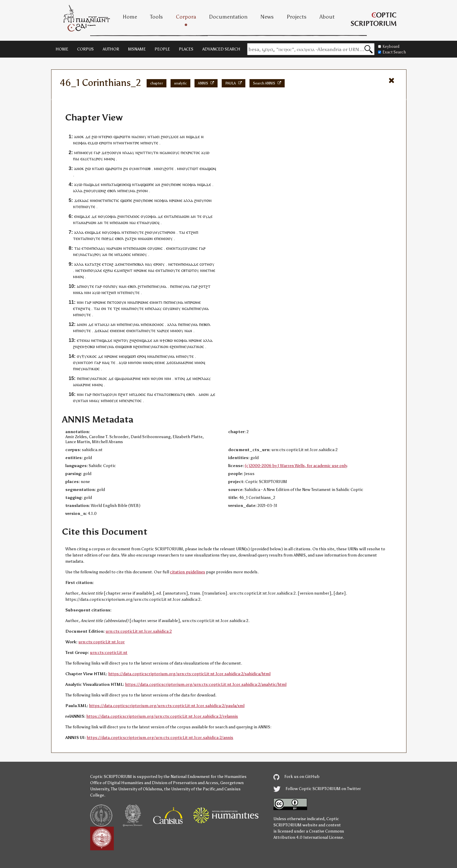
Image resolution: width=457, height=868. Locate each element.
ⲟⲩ (168, 137)
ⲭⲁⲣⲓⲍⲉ (163, 331)
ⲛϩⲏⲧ (140, 152)
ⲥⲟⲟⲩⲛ (115, 152)
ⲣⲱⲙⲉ (177, 200)
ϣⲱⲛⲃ (126, 346)
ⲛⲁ (134, 137)
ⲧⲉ (199, 216)
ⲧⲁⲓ (182, 232)
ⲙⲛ (157, 168)
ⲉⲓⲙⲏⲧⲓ (156, 302)
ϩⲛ (163, 137)
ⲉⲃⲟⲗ (112, 191)
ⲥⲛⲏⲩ (141, 137)
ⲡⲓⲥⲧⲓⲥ (113, 200)
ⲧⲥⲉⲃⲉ (169, 394)
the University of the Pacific (190, 789)
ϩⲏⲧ (129, 270)
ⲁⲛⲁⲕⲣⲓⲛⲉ (184, 362)
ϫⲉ (104, 152)
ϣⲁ (118, 378)
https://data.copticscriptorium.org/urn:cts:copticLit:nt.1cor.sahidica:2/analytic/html (206, 685)
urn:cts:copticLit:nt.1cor (102, 642)
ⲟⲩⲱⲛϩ (100, 191)
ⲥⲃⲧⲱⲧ (188, 270)
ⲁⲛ (182, 137)
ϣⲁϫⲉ (194, 137)
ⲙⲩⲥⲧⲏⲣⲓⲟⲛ (165, 232)
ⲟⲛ (104, 308)
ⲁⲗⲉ (99, 270)
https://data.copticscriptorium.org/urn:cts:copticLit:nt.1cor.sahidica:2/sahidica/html (189, 674)
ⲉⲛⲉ (170, 248)
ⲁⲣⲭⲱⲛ (90, 222)
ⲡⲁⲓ (76, 159)
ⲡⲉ (183, 152)
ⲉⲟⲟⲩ (168, 238)
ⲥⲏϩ (110, 264)
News (267, 17)
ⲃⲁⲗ (141, 264)
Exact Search (392, 52)
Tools (157, 17)
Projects (297, 17)
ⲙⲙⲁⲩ (94, 400)
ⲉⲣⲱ (103, 143)
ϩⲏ (134, 238)
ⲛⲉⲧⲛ (102, 200)
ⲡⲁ (86, 184)
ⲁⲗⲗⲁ (78, 191)
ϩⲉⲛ (138, 340)
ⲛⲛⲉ (94, 200)
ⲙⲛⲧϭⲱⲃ (142, 168)
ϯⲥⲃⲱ (167, 340)
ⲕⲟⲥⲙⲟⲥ (157, 324)
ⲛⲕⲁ (79, 292)
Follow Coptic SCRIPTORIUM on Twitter (317, 789)
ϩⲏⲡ (195, 232)
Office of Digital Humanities (117, 783)
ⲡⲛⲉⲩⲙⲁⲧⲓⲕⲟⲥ (191, 346)
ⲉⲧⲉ (85, 248)
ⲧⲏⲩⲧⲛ (152, 152)
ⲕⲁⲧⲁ (89, 264)
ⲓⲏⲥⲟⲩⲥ (173, 152)
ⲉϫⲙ (118, 270)
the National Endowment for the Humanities (205, 777)
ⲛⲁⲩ (149, 264)
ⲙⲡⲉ (92, 248)
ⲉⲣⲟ (157, 264)
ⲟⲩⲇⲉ (208, 216)
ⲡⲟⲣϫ (107, 238)
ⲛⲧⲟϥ (180, 378)
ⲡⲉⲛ (160, 238)
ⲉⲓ (111, 137)
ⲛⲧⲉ (77, 207)
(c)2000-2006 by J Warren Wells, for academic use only (296, 466)
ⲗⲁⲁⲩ (130, 152)
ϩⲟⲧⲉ (169, 168)
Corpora (186, 17)
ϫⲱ (94, 143)
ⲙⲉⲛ (146, 378)
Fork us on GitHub (296, 777)
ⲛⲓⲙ (88, 292)
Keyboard (389, 46)
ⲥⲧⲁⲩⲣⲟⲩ (95, 159)
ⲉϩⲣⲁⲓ (108, 270)
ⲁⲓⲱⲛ (185, 216)
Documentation (228, 17)
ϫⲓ (107, 324)
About (327, 17)
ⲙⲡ (77, 152)
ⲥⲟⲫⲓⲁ (81, 143)
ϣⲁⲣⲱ (119, 137)
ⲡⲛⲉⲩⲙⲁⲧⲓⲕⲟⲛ (155, 346)
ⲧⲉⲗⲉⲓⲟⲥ (132, 216)
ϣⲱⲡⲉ (148, 184)
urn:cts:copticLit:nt (109, 653)
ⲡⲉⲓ (177, 216)
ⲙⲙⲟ (108, 159)
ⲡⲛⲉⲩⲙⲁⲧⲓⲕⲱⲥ (86, 369)
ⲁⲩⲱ (205, 152)
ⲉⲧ (139, 222)
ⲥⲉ (174, 362)
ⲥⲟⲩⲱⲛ (154, 248)
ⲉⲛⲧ (79, 238)
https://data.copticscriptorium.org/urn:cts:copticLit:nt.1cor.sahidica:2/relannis (162, 716)
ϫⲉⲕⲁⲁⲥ (81, 200)
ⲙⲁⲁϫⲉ (192, 264)
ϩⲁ (127, 238)
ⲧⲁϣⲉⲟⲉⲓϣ (121, 184)
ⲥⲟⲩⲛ (112, 394)
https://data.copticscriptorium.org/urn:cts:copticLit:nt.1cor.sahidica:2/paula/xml (167, 706)
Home (130, 17)
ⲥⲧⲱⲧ (193, 168)
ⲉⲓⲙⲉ (121, 331)
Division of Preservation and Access (185, 783)
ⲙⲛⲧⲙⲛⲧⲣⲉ (129, 143)
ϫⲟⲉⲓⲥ (125, 254)
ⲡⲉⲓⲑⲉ (176, 184)
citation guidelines (188, 572)
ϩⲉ (99, 264)
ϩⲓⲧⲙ (142, 286)
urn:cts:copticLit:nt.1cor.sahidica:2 (139, 631)
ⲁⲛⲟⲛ (82, 324)
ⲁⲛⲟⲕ (79, 137)
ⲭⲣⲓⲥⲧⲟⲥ (193, 152)
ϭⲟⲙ (144, 191)
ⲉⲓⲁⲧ (179, 394)
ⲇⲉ (88, 137)
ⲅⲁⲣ (97, 152)
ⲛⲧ (150, 137)
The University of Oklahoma (136, 789)
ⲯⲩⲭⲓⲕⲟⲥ (89, 356)
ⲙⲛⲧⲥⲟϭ (85, 362)
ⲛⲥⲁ (163, 152)
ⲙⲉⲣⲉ (197, 378)
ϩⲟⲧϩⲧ (205, 286)
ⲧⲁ (171, 216)
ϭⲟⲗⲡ (108, 286)
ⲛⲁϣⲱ (208, 168)
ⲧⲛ (128, 137)
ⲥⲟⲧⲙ (205, 264)
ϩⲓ (138, 191)
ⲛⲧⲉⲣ (103, 137)
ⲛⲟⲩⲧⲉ (152, 143)
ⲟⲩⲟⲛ (158, 378)
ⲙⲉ (213, 270)
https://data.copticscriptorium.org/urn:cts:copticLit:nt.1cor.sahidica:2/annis (160, 738)
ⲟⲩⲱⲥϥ (153, 222)
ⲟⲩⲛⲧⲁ (79, 400)
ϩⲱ (94, 137)
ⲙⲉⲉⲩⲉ (87, 152)
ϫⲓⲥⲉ (174, 137)
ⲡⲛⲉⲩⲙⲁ (128, 191)
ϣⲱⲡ (131, 356)
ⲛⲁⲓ (133, 222)
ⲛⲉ (75, 254)
